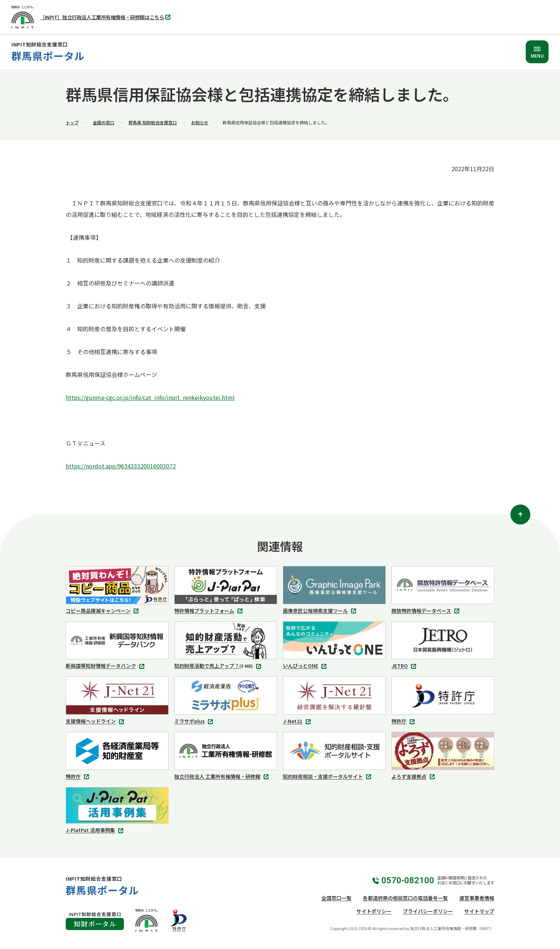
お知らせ (200, 122)
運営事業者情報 (477, 898)
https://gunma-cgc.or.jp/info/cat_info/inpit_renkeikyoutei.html (150, 397)
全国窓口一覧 (336, 898)
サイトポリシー (374, 911)
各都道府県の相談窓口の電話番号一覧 (405, 898)
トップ (72, 122)
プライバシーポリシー (428, 911)
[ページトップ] (520, 515)
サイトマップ (479, 911)
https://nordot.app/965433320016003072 (121, 466)
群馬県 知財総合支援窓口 (153, 122)
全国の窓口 (104, 122)
